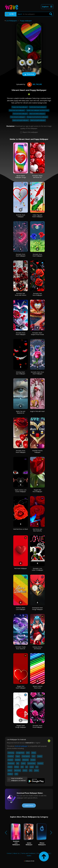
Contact (9, 853)
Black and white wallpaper (37, 114)
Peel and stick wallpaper (20, 114)
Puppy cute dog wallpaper (20, 107)
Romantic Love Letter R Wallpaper (37, 569)
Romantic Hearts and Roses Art (37, 176)
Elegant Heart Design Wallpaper (21, 726)
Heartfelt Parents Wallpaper (37, 451)
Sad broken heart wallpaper (38, 107)
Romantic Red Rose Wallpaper (37, 294)
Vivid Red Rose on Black (21, 529)
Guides (29, 856)
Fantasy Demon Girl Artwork (37, 648)
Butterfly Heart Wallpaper (21, 216)
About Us (16, 853)
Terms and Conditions (28, 853)
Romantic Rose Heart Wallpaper (21, 255)
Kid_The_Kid (34, 84)
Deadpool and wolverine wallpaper (37, 117)
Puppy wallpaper (26, 21)
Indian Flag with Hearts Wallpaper (37, 216)
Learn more (29, 806)
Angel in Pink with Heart (37, 411)
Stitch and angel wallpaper (21, 120)
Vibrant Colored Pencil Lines (37, 687)
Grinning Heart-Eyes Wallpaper (21, 373)
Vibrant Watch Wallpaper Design (21, 176)
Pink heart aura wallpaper (17, 110)
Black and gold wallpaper (38, 120)
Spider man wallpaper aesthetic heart (38, 110)
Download (29, 74)
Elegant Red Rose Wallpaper (37, 491)
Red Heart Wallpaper (21, 568)
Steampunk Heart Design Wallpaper (37, 609)
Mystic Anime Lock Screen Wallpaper (21, 491)
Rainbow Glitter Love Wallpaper (21, 609)
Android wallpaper (21, 746)
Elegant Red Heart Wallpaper (21, 687)
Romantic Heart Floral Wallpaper (37, 726)
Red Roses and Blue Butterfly (37, 530)
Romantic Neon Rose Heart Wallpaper (37, 373)
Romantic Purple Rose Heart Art (21, 648)
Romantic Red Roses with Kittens (21, 294)
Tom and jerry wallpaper (18, 117)
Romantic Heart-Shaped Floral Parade (37, 334)
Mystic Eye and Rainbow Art (21, 412)
